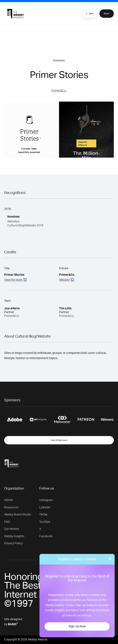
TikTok (43, 515)
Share (107, 14)
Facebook (46, 536)
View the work (13, 280)
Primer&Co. (59, 91)
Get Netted (11, 529)
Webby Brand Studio (18, 515)
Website (64, 280)
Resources (11, 508)
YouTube (45, 522)
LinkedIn (45, 508)
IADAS (8, 500)
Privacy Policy (13, 543)
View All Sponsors (59, 440)
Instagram (46, 500)
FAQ (7, 522)
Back (89, 13)
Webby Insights (14, 536)
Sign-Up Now (77, 626)
